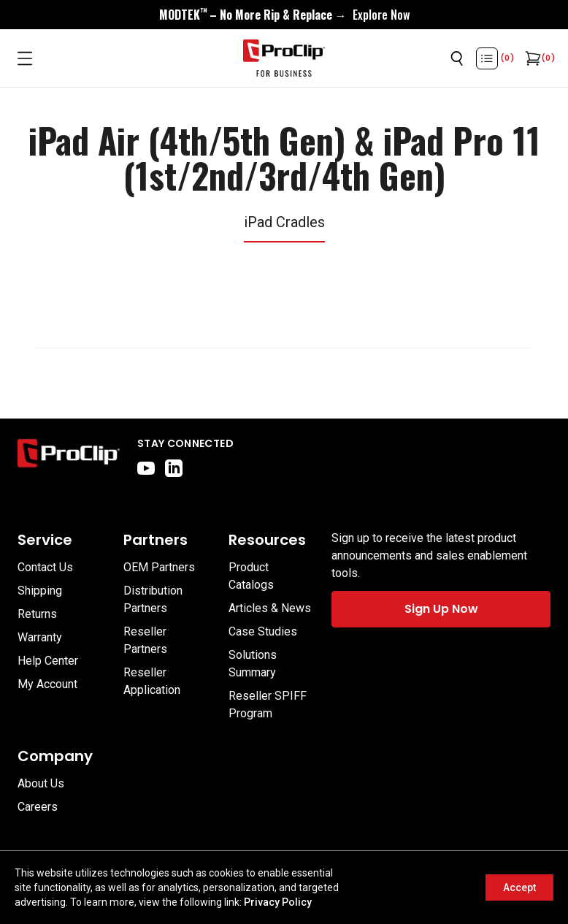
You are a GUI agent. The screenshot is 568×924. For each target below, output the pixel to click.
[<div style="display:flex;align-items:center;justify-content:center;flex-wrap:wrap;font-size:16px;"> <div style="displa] (284, 15)
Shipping (40, 591)
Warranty (40, 637)
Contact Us (45, 567)
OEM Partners (159, 567)
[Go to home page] (69, 457)
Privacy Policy (278, 902)
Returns (37, 614)
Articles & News (270, 608)
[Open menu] (25, 58)
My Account (47, 684)
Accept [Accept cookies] (519, 887)
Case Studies (263, 631)
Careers (38, 807)
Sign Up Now (441, 609)
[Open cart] (531, 58)
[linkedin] (174, 468)
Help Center (48, 661)
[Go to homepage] (284, 58)
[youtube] (146, 468)
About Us (41, 783)
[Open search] (457, 58)
